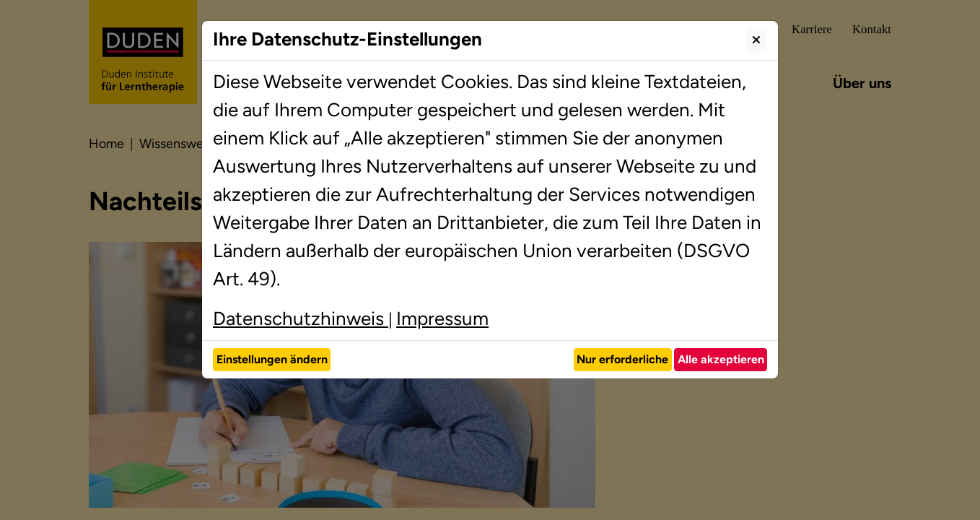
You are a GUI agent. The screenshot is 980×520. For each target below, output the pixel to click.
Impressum (442, 318)
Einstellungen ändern (272, 359)
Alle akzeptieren (721, 359)
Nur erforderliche (622, 359)
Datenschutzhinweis (301, 318)
